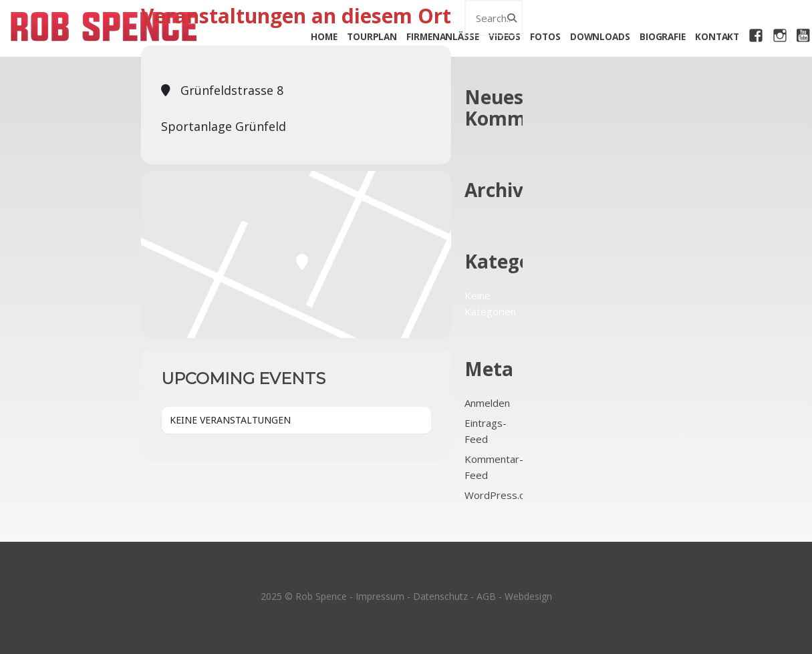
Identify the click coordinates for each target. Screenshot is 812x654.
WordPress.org (500, 495)
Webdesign (528, 596)
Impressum (380, 596)
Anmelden (487, 403)
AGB (486, 596)
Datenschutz (440, 596)
